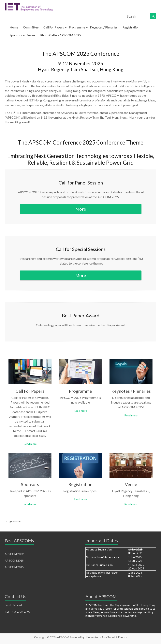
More (81, 209)
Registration (131, 27)
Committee (31, 27)
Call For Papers (54, 27)
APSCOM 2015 (14, 567)
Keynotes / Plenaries (104, 27)
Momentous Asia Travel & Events (106, 637)
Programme (77, 27)
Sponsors (16, 35)
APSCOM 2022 (14, 554)
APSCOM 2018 (14, 560)
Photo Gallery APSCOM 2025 (61, 35)
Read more (30, 444)
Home (14, 27)
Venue (31, 35)
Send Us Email (13, 605)
